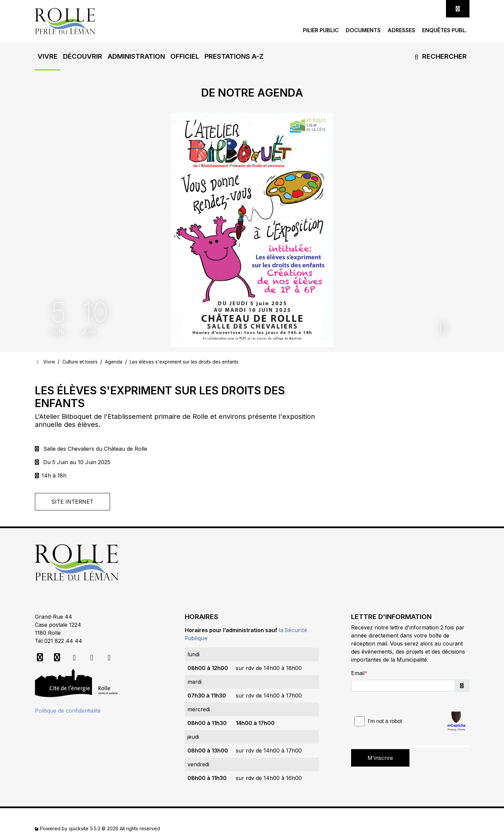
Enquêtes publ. (444, 30)
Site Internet (72, 502)
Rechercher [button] (439, 56)
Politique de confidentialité (68, 711)
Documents (363, 30)
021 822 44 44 (63, 641)
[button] (48, 56)
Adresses (401, 30)
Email (358, 673)
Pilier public (321, 30)
